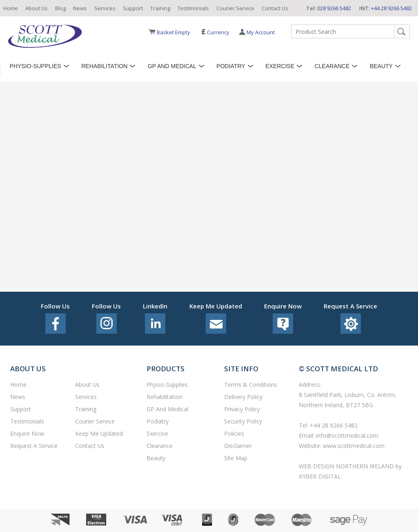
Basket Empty (173, 32)
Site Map (236, 458)
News (80, 8)
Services (105, 8)
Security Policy (243, 421)
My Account (261, 32)
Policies (234, 433)
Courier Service (235, 8)
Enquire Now (27, 433)
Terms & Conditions (251, 385)
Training (160, 8)
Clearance (332, 66)
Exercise (280, 66)
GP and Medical (172, 66)
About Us (37, 8)
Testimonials (193, 8)
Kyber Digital (320, 476)
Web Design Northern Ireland (347, 466)
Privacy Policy (242, 409)
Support (133, 8)
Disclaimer (238, 446)
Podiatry (231, 66)
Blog (60, 8)
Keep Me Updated (99, 433)
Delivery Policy (243, 397)
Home (11, 8)
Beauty (381, 66)
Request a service (34, 446)
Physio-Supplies (36, 66)
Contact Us (275, 8)
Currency (215, 32)
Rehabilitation (104, 66)
